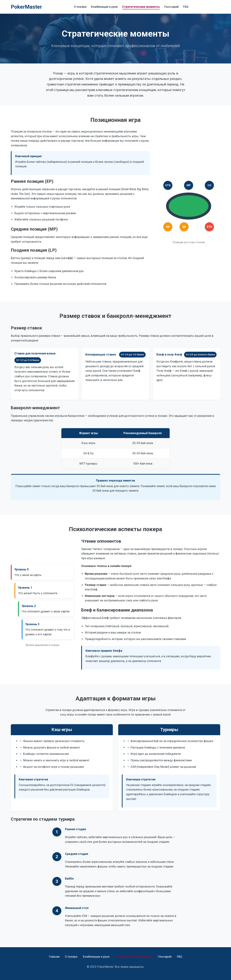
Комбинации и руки (104, 7)
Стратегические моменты (141, 7)
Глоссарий (171, 7)
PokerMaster (26, 7)
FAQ (186, 7)
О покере (80, 7)
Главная (54, 957)
